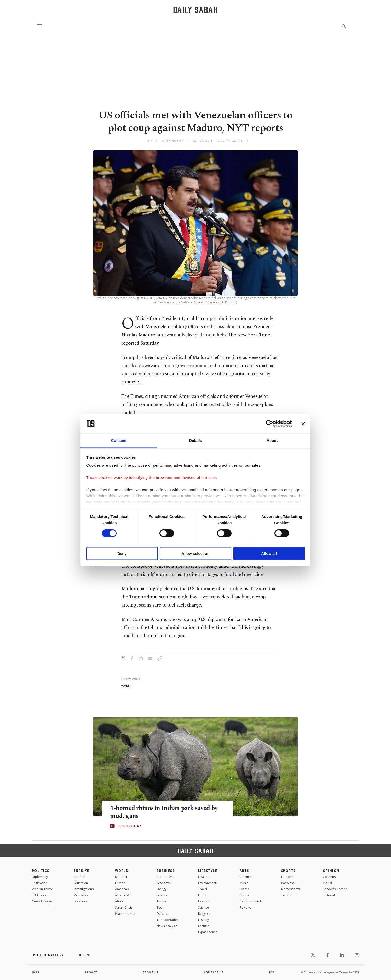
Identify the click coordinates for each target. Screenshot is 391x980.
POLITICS (41, 871)
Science (203, 907)
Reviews (245, 907)
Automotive (165, 877)
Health (203, 877)
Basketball (289, 883)
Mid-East (121, 877)
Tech (160, 907)
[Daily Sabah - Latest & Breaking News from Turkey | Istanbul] (195, 10)
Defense (163, 914)
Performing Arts (251, 901)
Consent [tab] (119, 441)
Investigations (84, 889)
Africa (119, 901)
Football (287, 877)
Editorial (329, 895)
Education (81, 883)
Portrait (245, 895)
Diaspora (80, 901)
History (203, 920)
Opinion (331, 871)
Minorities (81, 895)
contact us (214, 972)
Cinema (245, 877)
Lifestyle (208, 871)
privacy (91, 972)
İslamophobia (125, 914)
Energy (162, 889)
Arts (244, 871)
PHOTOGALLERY (129, 826)
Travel (203, 889)
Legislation (40, 883)
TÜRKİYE (82, 871)
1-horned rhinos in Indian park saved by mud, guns (165, 812)
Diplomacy (40, 877)
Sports (288, 871)
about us (151, 972)
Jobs (36, 972)
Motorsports (290, 889)
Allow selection (195, 554)
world (126, 686)
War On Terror (43, 889)
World (122, 871)
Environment (207, 883)
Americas (122, 889)
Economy (163, 883)
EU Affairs (39, 895)
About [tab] (272, 441)
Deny (122, 554)
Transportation (168, 920)
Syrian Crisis (124, 907)
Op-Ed (327, 883)
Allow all (269, 554)
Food (202, 895)
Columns (329, 877)
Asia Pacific (123, 895)
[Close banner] (303, 424)
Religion (204, 914)
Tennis (286, 895)
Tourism (163, 901)
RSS (272, 972)
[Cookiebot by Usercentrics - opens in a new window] (269, 424)
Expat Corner (208, 932)
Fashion (204, 901)
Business (166, 871)
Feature (204, 926)
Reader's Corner (335, 889)
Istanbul (79, 877)
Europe (120, 883)
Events (244, 889)
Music (244, 883)
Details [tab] (195, 441)
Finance (162, 895)
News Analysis (42, 901)
